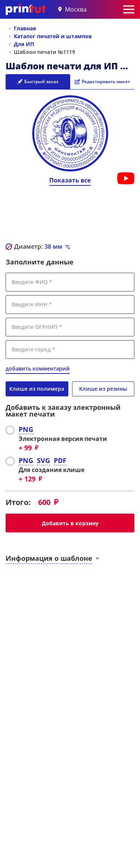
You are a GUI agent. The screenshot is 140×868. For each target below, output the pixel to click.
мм (53, 247)
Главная (25, 28)
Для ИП (24, 44)
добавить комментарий (38, 368)
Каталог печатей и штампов (53, 36)
